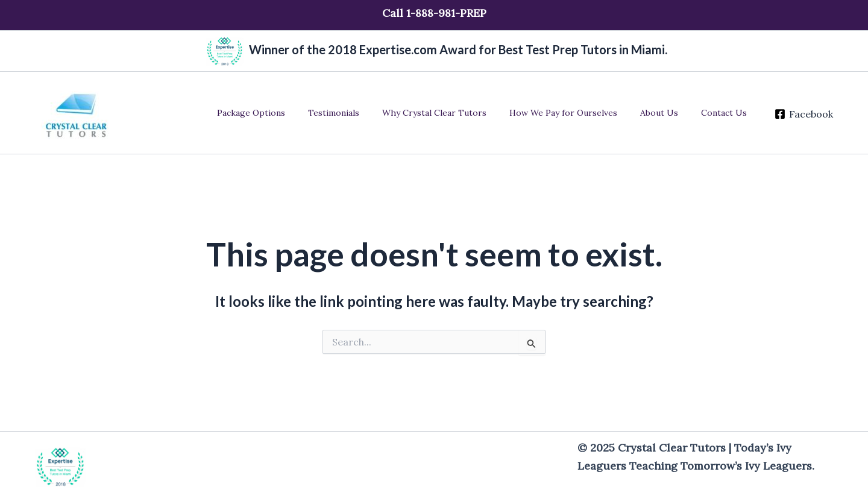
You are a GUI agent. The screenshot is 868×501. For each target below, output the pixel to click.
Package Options (275, 113)
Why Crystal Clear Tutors (446, 113)
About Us (659, 113)
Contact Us (718, 113)
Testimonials (352, 113)
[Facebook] (794, 114)
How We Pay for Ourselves (569, 113)
